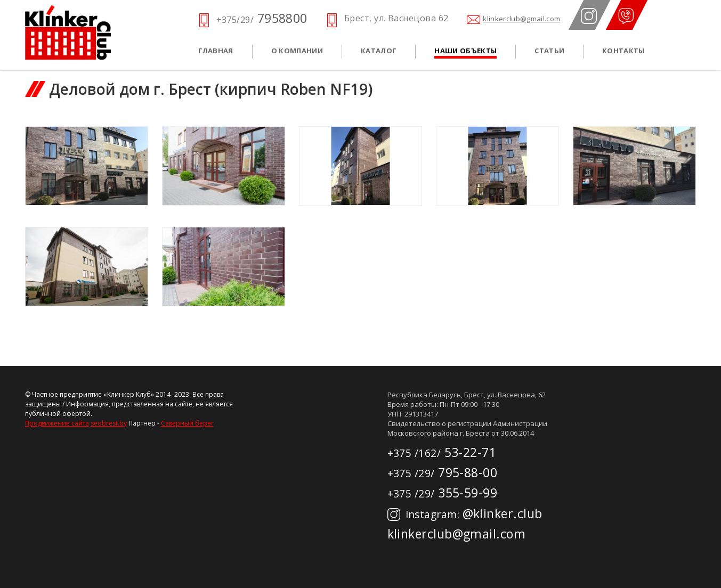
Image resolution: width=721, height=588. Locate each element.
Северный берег (187, 423)
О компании (297, 51)
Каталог (379, 51)
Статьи (549, 51)
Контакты (623, 51)
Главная (216, 51)
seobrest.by (109, 423)
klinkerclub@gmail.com (521, 19)
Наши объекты (465, 51)
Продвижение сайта (57, 423)
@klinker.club (465, 513)
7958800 (262, 18)
